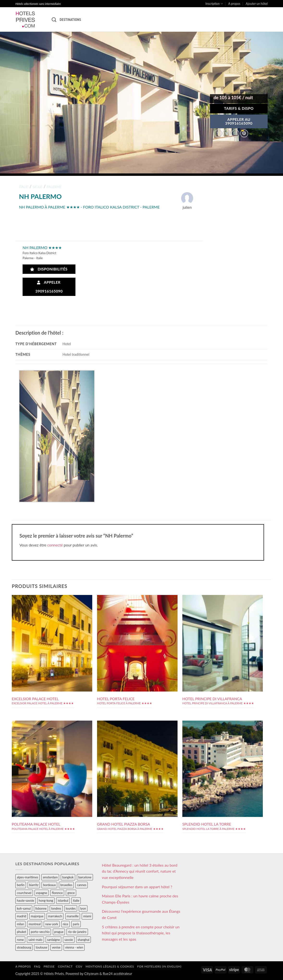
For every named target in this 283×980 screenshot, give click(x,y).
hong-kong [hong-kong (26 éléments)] (46, 900)
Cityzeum (91, 974)
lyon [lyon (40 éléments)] (83, 908)
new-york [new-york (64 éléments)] (52, 924)
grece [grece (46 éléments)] (71, 893)
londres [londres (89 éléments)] (56, 908)
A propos (234, 4)
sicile (37, 187)
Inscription (214, 4)
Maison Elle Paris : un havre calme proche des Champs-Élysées (140, 899)
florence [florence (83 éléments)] (57, 893)
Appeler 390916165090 (49, 287)
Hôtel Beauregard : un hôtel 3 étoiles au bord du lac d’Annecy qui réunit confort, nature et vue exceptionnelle (140, 871)
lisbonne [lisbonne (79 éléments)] (41, 908)
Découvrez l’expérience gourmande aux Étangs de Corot (141, 914)
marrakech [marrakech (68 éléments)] (55, 916)
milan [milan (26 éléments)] (20, 924)
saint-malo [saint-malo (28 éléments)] (35, 940)
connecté (55, 545)
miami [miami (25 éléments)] (87, 916)
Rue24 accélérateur (117, 974)
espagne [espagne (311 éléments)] (42, 893)
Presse (49, 966)
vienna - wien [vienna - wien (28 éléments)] (74, 947)
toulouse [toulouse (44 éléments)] (41, 947)
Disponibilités (49, 269)
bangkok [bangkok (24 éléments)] (68, 877)
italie (24, 187)
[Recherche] (54, 20)
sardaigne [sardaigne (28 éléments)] (53, 940)
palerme (54, 187)
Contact (65, 966)
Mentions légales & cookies (110, 966)
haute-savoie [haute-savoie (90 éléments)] (25, 900)
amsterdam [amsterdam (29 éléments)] (50, 877)
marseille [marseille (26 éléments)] (73, 916)
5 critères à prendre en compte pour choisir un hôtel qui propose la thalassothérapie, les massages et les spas (141, 933)
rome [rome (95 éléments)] (20, 940)
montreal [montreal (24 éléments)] (35, 924)
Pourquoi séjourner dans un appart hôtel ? (137, 887)
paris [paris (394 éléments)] (76, 924)
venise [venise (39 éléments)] (56, 947)
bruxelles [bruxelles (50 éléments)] (66, 885)
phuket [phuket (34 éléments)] (22, 932)
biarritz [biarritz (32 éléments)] (34, 885)
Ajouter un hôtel (257, 4)
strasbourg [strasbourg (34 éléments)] (24, 947)
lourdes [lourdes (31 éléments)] (71, 908)
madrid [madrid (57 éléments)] (22, 916)
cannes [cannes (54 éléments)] (82, 885)
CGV (79, 966)
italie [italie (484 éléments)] (76, 900)
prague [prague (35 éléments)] (59, 932)
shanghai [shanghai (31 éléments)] (83, 940)
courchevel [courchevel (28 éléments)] (24, 893)
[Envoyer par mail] (235, 133)
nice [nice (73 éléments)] (65, 924)
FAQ (37, 966)
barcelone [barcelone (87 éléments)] (85, 877)
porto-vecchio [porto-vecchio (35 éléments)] (40, 932)
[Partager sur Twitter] (227, 133)
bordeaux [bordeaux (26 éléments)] (49, 885)
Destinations (70, 19)
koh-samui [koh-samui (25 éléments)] (24, 908)
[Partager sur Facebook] (218, 133)
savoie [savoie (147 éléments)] (69, 940)
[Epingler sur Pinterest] (244, 133)
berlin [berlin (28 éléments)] (21, 885)
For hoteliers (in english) (159, 966)
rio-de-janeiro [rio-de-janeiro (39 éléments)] (77, 932)
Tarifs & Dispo (239, 108)
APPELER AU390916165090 (239, 121)
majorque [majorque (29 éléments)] (37, 916)
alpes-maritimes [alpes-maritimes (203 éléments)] (28, 877)
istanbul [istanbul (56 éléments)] (63, 900)
